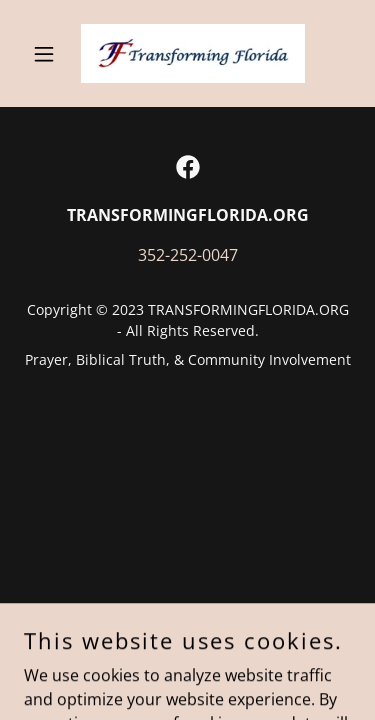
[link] (187, 53)
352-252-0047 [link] (188, 255)
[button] (48, 54)
